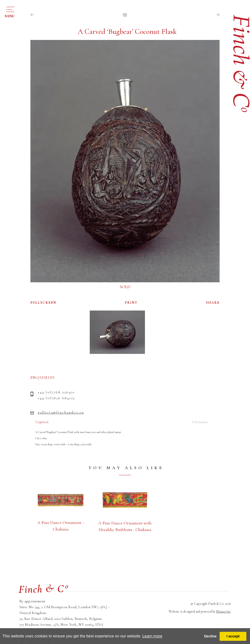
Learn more (152, 636)
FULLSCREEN (43, 303)
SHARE (213, 303)
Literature (200, 422)
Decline (210, 636)
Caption (42, 422)
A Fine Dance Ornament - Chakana (61, 526)
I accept (233, 636)
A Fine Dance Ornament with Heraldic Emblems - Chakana (125, 526)
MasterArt (223, 611)
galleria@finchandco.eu (61, 412)
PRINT (131, 303)
